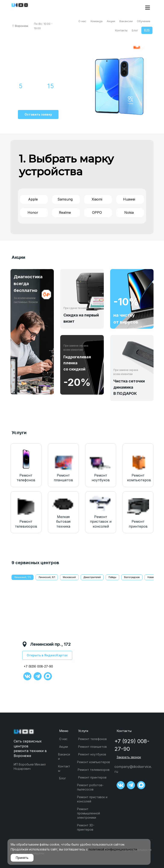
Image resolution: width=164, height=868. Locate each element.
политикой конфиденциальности (113, 849)
